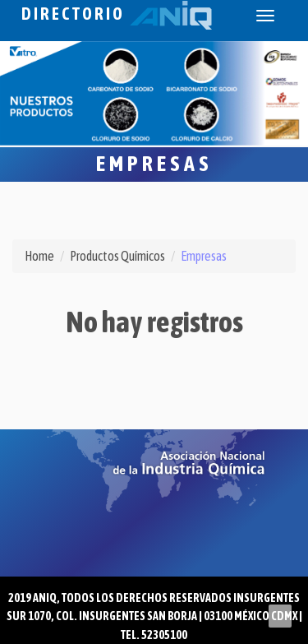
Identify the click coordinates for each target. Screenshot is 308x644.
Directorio (117, 14)
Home (39, 256)
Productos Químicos (117, 256)
